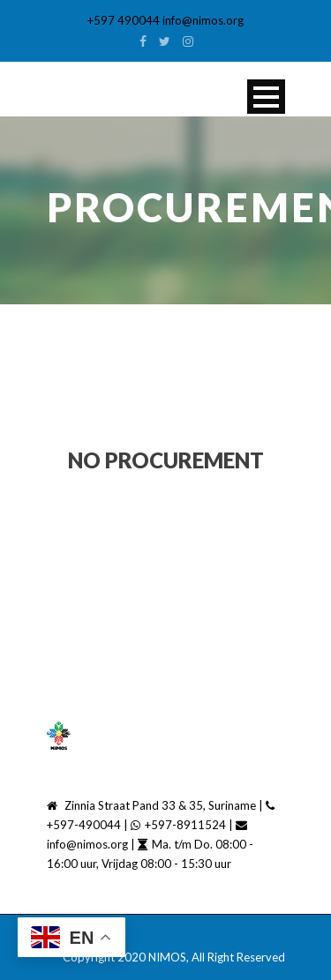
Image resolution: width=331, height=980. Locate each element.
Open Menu (266, 97)
